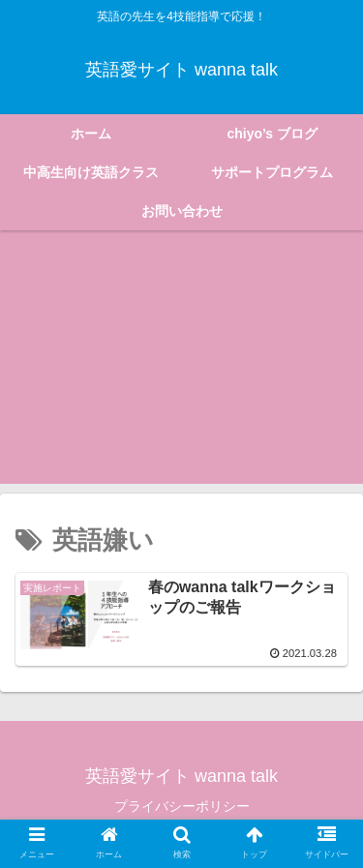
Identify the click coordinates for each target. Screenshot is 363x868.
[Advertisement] (181, 369)
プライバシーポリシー (182, 806)
